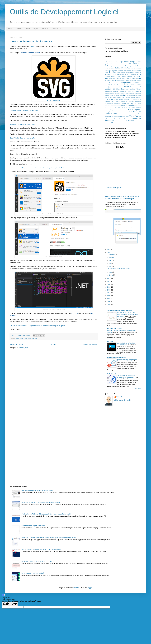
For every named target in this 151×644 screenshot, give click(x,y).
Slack (124, 110)
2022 (109, 279)
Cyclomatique (138, 68)
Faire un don (57, 29)
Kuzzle (139, 87)
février (111, 275)
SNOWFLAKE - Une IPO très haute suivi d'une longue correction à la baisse (128, 314)
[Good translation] (6, 604)
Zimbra (123, 123)
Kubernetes (133, 87)
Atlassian (113, 64)
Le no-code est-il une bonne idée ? (33, 573)
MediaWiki (138, 91)
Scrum (134, 108)
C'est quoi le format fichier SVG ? (31, 42)
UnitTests (125, 119)
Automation (124, 64)
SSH (113, 112)
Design (107, 72)
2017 (109, 293)
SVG (21, 338)
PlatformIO (108, 102)
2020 (109, 284)
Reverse (112, 108)
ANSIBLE (139, 62)
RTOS (120, 108)
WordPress (108, 123)
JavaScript (130, 85)
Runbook (124, 108)
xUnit (120, 123)
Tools (28, 29)
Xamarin (116, 123)
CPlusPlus (127, 68)
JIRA (106, 87)
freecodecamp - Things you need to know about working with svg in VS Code (37, 168)
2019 (109, 287)
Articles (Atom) (24, 348)
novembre (112, 255)
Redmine (130, 106)
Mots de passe (115, 95)
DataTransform (127, 70)
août (110, 260)
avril (110, 266)
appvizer (107, 64)
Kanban (121, 87)
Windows (131, 121)
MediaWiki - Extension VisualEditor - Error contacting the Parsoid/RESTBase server (49, 538)
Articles (11, 29)
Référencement (137, 106)
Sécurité (139, 108)
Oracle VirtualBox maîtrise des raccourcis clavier (37, 490)
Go (110, 81)
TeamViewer (121, 114)
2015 (109, 299)
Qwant (140, 104)
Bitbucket (118, 66)
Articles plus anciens (90, 344)
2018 (109, 290)
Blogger (90, 588)
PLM (113, 102)
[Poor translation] (14, 604)
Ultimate (115, 119)
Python (134, 103)
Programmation (109, 104)
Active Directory (109, 62)
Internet (139, 83)
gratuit (124, 81)
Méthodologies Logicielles (116, 357)
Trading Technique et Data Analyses (120, 311)
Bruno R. (119, 397)
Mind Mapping (133, 93)
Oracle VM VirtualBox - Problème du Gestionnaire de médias (41, 502)
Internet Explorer (109, 85)
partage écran (123, 100)
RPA (116, 108)
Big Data (112, 66)
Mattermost (130, 91)
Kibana (127, 87)
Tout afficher (138, 389)
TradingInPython (121, 117)
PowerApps (131, 102)
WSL (112, 123)
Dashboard (108, 70)
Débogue (139, 70)
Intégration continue (129, 83)
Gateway (123, 76)
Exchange (107, 76)
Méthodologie (108, 93)
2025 (109, 249)
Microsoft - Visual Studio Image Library (24, 124)
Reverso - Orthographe (114, 188)
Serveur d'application (111, 110)
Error (139, 74)
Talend (130, 112)
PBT (128, 100)
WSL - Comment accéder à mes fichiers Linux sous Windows (41, 549)
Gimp (18, 338)
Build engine (129, 66)
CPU (132, 68)
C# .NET (110, 341)
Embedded (133, 74)
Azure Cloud (132, 64)
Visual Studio (27, 338)
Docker (123, 72)
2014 (109, 301)
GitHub (139, 78)
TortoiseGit (108, 117)
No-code (107, 97)
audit (118, 64)
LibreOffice (116, 89)
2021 (109, 281)
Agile (122, 62)
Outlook (116, 100)
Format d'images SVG (54, 100)
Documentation (130, 72)
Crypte (36, 29)
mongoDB (107, 95)
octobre (111, 258)
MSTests (129, 95)
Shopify (120, 110)
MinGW (139, 93)
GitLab (107, 81)
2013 (109, 304)
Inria (115, 83)
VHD (129, 119)
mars (111, 272)
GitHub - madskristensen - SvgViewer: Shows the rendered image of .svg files (37, 326)
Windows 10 (138, 121)
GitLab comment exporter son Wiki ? (33, 526)
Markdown (123, 91)
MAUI (32, 47)
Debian (134, 70)
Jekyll (135, 85)
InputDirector (110, 83)
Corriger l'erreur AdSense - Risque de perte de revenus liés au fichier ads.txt (46, 514)
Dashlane (114, 70)
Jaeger (122, 85)
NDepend (139, 95)
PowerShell (138, 102)
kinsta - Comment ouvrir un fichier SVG (24, 110)
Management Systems (111, 91)
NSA (111, 97)
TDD (135, 112)
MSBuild (123, 95)
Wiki (126, 121)
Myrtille (134, 95)
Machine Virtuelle (136, 89)
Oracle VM (109, 99)
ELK (128, 74)
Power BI (124, 102)
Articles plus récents (17, 344)
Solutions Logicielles (134, 110)
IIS (136, 81)
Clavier (139, 66)
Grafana (114, 81)
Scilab (129, 108)
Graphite (120, 81)
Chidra (135, 66)
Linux (123, 89)
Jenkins (139, 85)
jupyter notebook (113, 87)
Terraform (127, 114)
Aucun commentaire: (24, 335)
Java (125, 85)
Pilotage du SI (137, 100)
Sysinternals (123, 112)
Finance (113, 76)
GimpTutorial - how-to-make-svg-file (22, 138)
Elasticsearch (122, 74)
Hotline (128, 81)
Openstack (138, 97)
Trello (127, 117)
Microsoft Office (124, 93)
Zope (127, 123)
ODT (123, 97)
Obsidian (119, 97)
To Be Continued (137, 114)
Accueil (20, 29)
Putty (128, 104)
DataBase (120, 70)
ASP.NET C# (111, 373)
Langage (108, 89)
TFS (131, 114)
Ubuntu (111, 119)
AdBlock (45, 29)
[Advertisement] (123, 168)
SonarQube (108, 112)
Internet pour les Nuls (115, 329)
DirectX (119, 72)
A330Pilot (76, 588)
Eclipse (114, 74)
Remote (107, 108)
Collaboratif (119, 68)
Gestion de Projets (134, 76)
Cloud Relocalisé (109, 68)
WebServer (121, 121)
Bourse (123, 66)
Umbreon (120, 119)
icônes (133, 81)
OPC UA (127, 97)
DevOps (112, 72)
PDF (131, 100)
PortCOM (118, 102)
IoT (118, 85)
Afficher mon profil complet (122, 400)
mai (110, 263)
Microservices (116, 93)
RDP (122, 106)
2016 (109, 296)
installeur (119, 83)
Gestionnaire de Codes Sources (115, 79)
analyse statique (130, 62)
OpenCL (133, 97)
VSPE (116, 121)
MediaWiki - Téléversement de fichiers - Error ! (37, 561)
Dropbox (137, 72)
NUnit (114, 97)
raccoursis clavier (109, 106)
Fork (118, 76)
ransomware (118, 106)
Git (130, 78)
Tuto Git (134, 116)
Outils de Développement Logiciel (64, 12)
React (126, 106)
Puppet (124, 104)
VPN (106, 121)
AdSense (117, 62)
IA (130, 81)
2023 (109, 252)
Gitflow (134, 79)
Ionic (115, 85)
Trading (114, 117)
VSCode (34, 338)
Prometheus (117, 104)
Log (127, 89)
